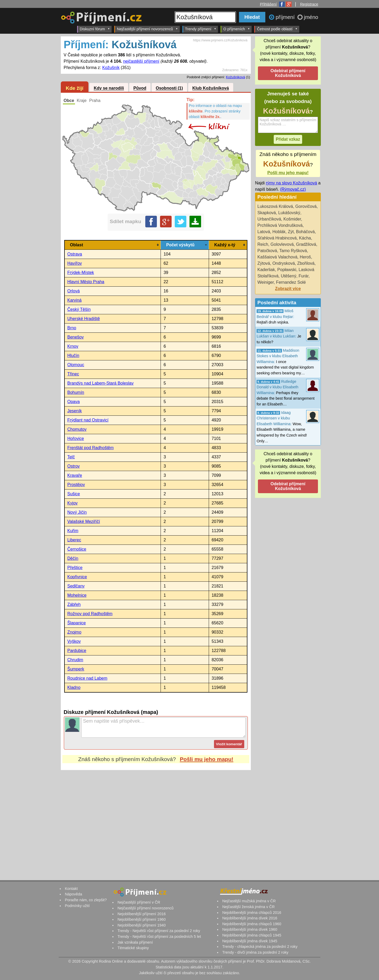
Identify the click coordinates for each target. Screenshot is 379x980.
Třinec (73, 374)
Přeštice (75, 568)
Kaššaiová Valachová (277, 257)
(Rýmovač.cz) (293, 189)
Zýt (291, 232)
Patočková (267, 251)
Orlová (74, 291)
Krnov (73, 346)
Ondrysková (284, 263)
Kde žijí (75, 88)
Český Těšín (79, 309)
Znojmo (74, 632)
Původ (140, 88)
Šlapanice (77, 623)
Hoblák (279, 232)
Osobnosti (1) (169, 88)
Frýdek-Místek (81, 273)
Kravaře (75, 475)
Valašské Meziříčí (84, 521)
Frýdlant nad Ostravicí (88, 420)
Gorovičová (306, 206)
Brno (72, 328)
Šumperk (76, 669)
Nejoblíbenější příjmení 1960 (141, 919)
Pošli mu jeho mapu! (206, 759)
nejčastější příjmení (141, 61)
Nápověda (73, 894)
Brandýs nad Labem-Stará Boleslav (101, 383)
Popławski (287, 270)
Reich (263, 244)
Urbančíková (269, 219)
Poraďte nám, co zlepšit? (86, 900)
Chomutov (77, 429)
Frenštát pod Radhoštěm (91, 448)
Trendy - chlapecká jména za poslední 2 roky (260, 947)
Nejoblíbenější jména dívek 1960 (250, 929)
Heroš (305, 257)
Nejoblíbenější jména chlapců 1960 (252, 924)
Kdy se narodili (109, 88)
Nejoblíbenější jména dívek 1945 (250, 941)
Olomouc (76, 365)
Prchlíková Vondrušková (280, 225)
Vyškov (74, 641)
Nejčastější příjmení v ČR (139, 902)
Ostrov (74, 466)
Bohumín (76, 392)
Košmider (292, 219)
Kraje (82, 101)
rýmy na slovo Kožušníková (291, 183)
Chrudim (75, 660)
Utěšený (289, 276)
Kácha (305, 238)
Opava (74, 402)
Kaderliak (266, 270)
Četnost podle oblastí (277, 29)
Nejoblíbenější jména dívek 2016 (250, 918)
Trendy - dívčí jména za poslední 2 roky (255, 952)
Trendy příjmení (201, 29)
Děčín (73, 558)
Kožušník (111, 68)
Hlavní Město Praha (86, 282)
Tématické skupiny (133, 948)
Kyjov (73, 503)
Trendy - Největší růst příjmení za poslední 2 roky (159, 931)
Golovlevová (282, 244)
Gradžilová (306, 244)
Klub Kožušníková (211, 88)
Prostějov (76, 485)
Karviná (74, 300)
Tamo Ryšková (293, 251)
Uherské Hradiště (84, 319)
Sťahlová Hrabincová (277, 238)
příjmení (286, 17)
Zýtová (264, 263)
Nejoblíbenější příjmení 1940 (141, 925)
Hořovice (76, 438)
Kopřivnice (77, 577)
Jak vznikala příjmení (135, 942)
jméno (311, 17)
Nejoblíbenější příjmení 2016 (141, 914)
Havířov (75, 263)
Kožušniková (235, 77)
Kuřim (73, 531)
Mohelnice (77, 595)
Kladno (74, 687)
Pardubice (77, 651)
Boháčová (305, 232)
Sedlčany (76, 586)
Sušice (74, 494)
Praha (95, 101)
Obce (69, 101)
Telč (71, 457)
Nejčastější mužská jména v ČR (249, 901)
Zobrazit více (288, 289)
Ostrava (75, 254)
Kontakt (71, 889)
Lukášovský (289, 213)
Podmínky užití (77, 906)
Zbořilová (306, 263)
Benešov (76, 337)
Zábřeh (74, 604)
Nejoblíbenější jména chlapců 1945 (252, 935)
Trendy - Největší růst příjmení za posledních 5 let (159, 937)
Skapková (267, 213)
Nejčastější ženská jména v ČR (248, 907)
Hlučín (73, 356)
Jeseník (75, 411)
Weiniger (266, 282)
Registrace (309, 4)
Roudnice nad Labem (87, 678)
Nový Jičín (77, 512)
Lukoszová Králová (275, 206)
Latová (264, 232)
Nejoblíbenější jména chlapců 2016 (252, 913)
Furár (304, 276)
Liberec (74, 540)
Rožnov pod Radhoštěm (90, 614)
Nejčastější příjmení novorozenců (147, 29)
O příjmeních (236, 29)
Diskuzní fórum (95, 29)
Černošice (77, 549)
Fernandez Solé (291, 282)
